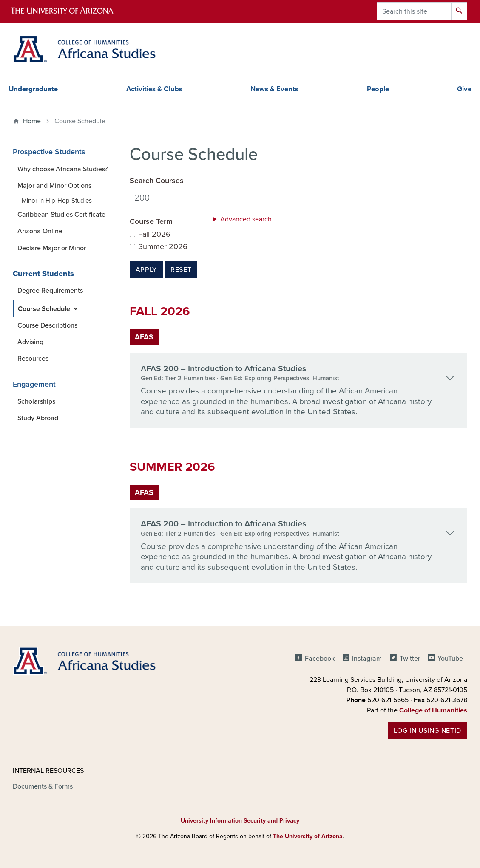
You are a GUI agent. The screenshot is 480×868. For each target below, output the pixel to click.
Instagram (367, 659)
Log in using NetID (427, 731)
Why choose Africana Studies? (62, 169)
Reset (181, 270)
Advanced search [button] (246, 219)
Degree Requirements (50, 291)
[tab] (298, 391)
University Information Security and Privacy (240, 821)
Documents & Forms (43, 786)
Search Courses (157, 181)
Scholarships (36, 401)
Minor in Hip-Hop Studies (57, 201)
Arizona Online (40, 231)
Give (464, 89)
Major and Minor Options (54, 186)
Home (32, 121)
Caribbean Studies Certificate (61, 215)
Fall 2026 (154, 234)
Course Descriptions (47, 325)
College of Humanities (433, 710)
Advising (30, 342)
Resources (33, 359)
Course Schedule (44, 309)
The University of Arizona (308, 836)
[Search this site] (414, 11)
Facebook (320, 659)
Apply (146, 270)
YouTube (450, 659)
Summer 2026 (163, 247)
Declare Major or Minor (52, 248)
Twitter (410, 659)
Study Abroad (38, 418)
